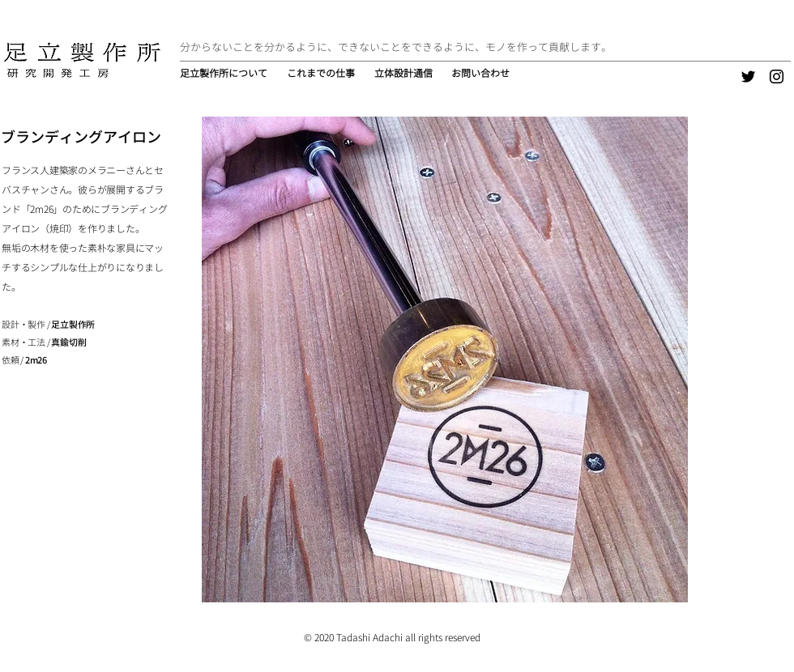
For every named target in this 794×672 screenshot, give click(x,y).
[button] (322, 74)
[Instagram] (777, 77)
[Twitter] (748, 77)
